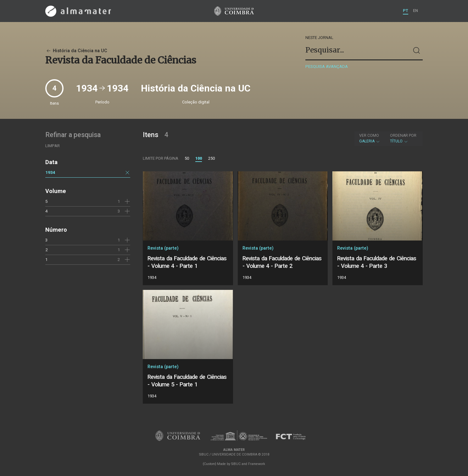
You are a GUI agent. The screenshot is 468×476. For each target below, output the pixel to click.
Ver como (369, 136)
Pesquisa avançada (327, 66)
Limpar (53, 146)
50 (187, 158)
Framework (257, 464)
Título (403, 138)
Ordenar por (403, 136)
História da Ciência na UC (76, 51)
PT (406, 11)
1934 (50, 172)
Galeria (370, 138)
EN (415, 11)
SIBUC (236, 464)
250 (212, 158)
